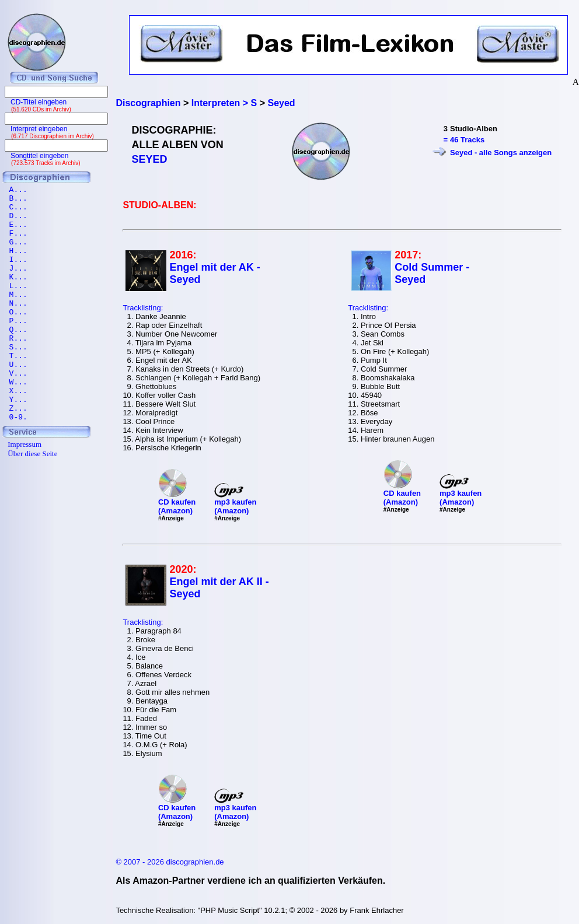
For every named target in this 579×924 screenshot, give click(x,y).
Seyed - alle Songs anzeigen (501, 153)
